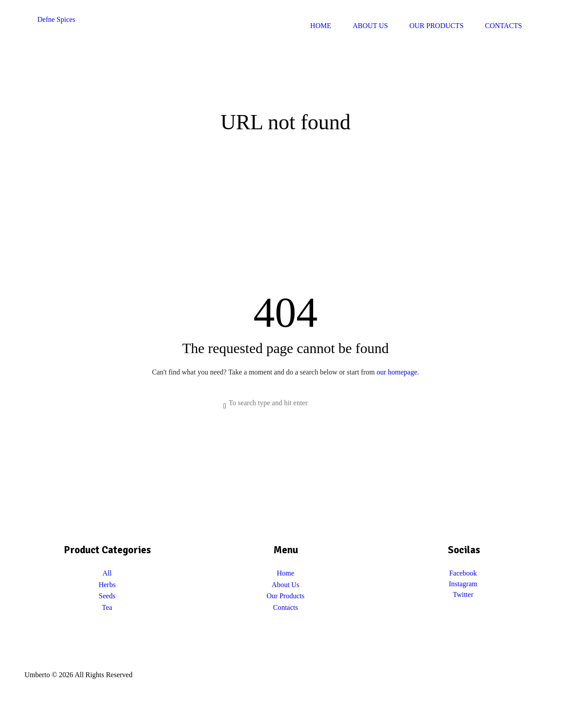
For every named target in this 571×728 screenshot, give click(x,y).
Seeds (107, 596)
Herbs (107, 585)
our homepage (397, 372)
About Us (285, 585)
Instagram (463, 584)
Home (285, 573)
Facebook (463, 573)
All (107, 573)
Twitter (463, 594)
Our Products (286, 596)
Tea (107, 607)
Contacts (285, 607)
